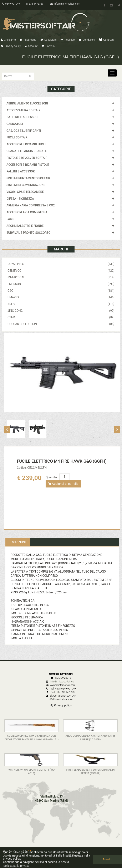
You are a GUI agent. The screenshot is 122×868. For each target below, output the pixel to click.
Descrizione (18, 542)
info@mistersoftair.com (65, 4)
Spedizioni (49, 40)
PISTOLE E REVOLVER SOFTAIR (27, 158)
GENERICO (61, 271)
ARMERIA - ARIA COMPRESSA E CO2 (31, 205)
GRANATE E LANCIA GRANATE (27, 151)
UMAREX (61, 297)
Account (31, 46)
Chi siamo (8, 40)
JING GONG (61, 311)
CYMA (61, 317)
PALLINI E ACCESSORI (21, 171)
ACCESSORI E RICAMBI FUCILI (26, 144)
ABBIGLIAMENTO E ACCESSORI (27, 103)
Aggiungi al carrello (63, 484)
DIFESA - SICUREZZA (20, 199)
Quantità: (52, 477)
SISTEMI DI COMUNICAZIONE (26, 185)
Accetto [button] (107, 859)
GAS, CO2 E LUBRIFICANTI (24, 131)
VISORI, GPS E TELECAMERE (25, 192)
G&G (61, 291)
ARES (61, 304)
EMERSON (61, 284)
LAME (10, 219)
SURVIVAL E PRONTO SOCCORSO (28, 233)
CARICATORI (15, 124)
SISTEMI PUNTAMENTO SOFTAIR (28, 178)
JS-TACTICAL (61, 277)
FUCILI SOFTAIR (17, 137)
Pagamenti (28, 40)
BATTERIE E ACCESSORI (22, 117)
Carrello (48, 46)
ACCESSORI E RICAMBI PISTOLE (28, 165)
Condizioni (87, 40)
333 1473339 (35, 4)
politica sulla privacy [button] (17, 866)
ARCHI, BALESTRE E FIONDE (25, 226)
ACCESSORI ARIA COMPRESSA (27, 212)
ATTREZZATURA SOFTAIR (23, 110)
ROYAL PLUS (61, 264)
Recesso (68, 40)
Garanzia (106, 40)
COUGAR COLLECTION (61, 324)
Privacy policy (11, 46)
